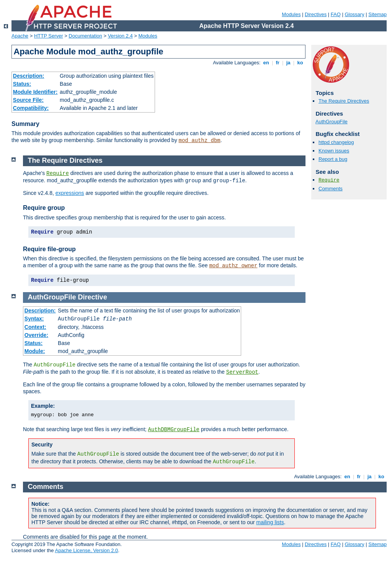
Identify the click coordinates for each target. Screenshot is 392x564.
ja (288, 63)
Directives (316, 14)
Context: (35, 327)
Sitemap (377, 14)
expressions (70, 193)
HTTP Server (49, 36)
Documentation (85, 36)
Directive (93, 297)
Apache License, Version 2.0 (86, 550)
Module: (35, 351)
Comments (331, 189)
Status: (22, 84)
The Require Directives (344, 101)
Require (329, 180)
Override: (36, 335)
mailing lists (270, 522)
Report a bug (333, 159)
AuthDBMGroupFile (174, 430)
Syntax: (34, 319)
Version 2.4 (120, 36)
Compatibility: (31, 108)
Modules (291, 14)
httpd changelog (336, 142)
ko (300, 63)
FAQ (336, 14)
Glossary (354, 14)
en (266, 63)
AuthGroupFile (332, 122)
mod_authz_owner (233, 266)
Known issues (334, 151)
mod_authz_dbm (200, 141)
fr (278, 63)
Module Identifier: (35, 92)
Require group (44, 208)
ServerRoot (242, 372)
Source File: (28, 100)
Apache (20, 36)
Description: (29, 76)
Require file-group (49, 249)
